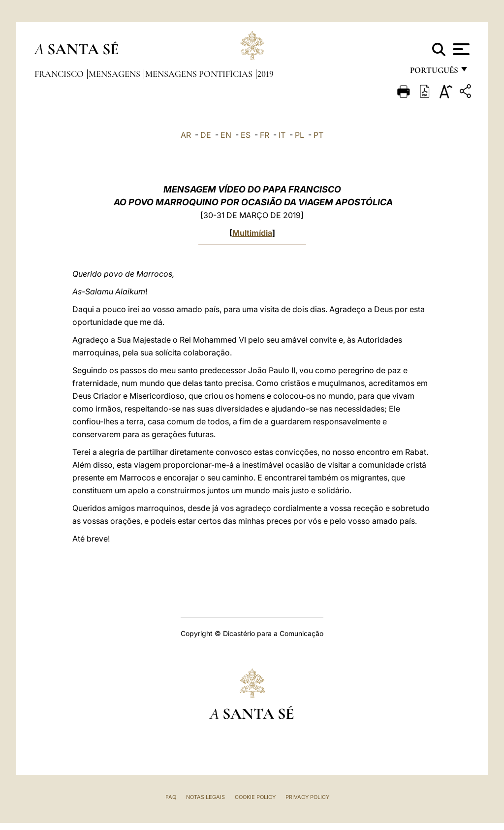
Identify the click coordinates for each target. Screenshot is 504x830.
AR (186, 135)
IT (282, 135)
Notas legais (205, 797)
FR (265, 135)
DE (206, 135)
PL (299, 135)
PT (318, 135)
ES (246, 135)
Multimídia (252, 233)
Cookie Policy (255, 797)
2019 (266, 74)
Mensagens (115, 74)
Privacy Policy (307, 797)
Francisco (60, 74)
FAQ (171, 797)
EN (226, 135)
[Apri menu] (460, 49)
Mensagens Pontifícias (200, 74)
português (434, 73)
